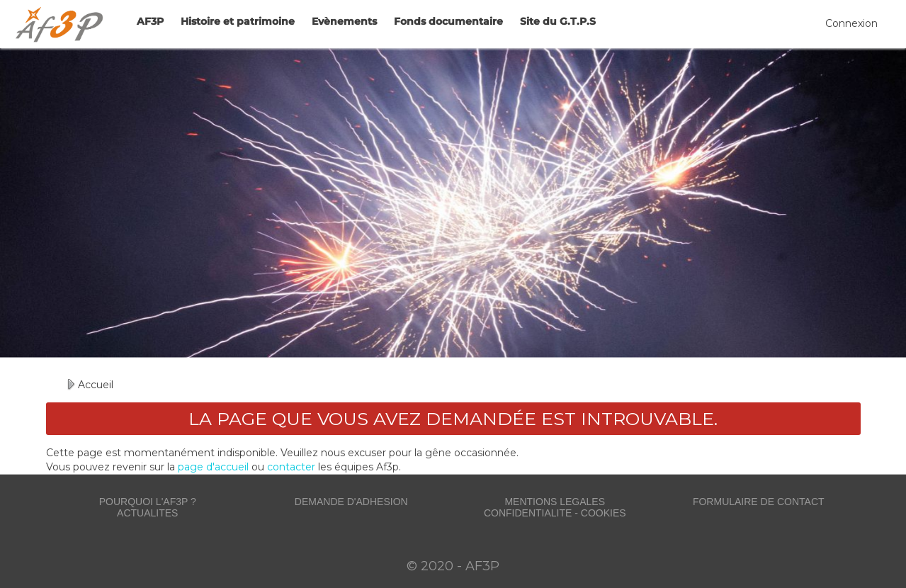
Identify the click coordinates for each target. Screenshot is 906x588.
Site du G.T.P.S (558, 21)
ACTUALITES (147, 513)
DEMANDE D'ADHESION (351, 502)
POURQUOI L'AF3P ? (148, 502)
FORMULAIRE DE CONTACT (759, 502)
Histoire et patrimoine (238, 21)
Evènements (344, 21)
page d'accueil (213, 467)
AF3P (150, 21)
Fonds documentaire (448, 21)
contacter (291, 467)
